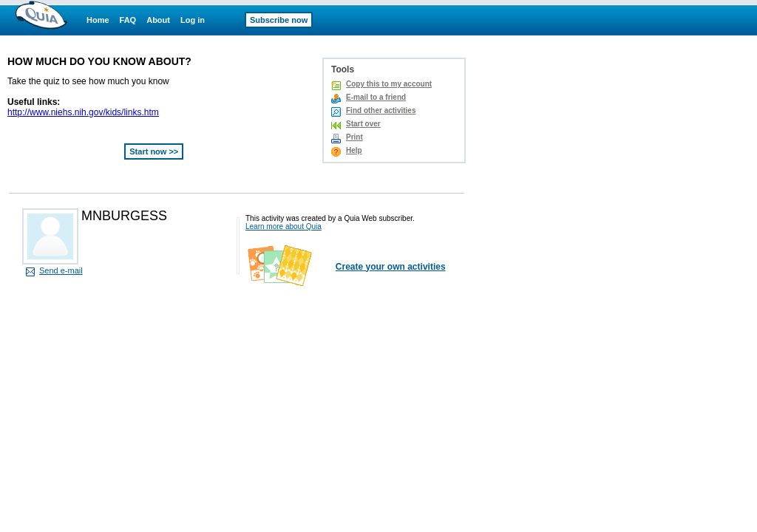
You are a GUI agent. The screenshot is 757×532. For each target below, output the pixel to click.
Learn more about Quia (284, 226)
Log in (193, 20)
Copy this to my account (389, 84)
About (158, 20)
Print (354, 137)
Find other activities (381, 110)
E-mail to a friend (376, 97)
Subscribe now (279, 20)
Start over (363, 124)
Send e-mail (61, 270)
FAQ (128, 20)
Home (98, 20)
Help (354, 150)
